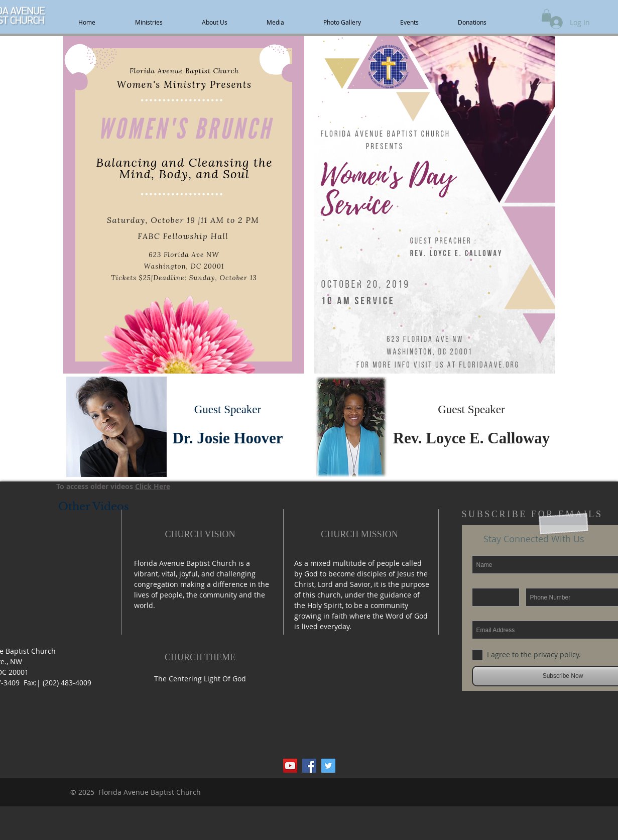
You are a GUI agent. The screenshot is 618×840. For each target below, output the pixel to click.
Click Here (153, 486)
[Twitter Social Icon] (328, 766)
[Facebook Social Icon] (309, 766)
